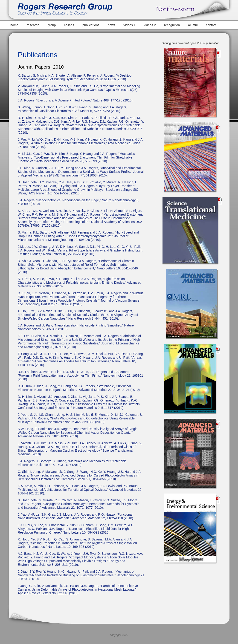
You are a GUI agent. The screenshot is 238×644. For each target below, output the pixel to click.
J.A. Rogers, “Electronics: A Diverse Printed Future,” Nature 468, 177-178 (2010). (76, 100)
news (112, 25)
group (52, 25)
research (33, 25)
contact (211, 25)
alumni (193, 25)
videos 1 (130, 25)
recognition (172, 25)
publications (91, 25)
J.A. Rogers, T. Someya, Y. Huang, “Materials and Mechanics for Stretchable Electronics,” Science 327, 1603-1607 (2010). (72, 463)
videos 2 (150, 25)
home (14, 25)
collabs (69, 25)
